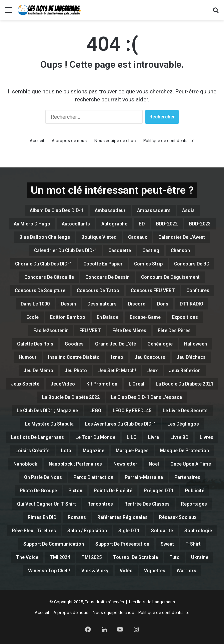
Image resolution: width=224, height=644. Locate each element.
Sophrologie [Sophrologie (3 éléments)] (198, 531)
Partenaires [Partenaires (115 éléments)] (187, 477)
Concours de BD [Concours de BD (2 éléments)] (192, 264)
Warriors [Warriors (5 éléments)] (186, 571)
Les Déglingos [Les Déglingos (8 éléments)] (183, 424)
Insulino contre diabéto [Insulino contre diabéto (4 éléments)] (74, 357)
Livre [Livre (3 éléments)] (153, 437)
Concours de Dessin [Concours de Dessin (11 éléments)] (107, 277)
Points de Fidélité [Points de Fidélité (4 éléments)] (113, 491)
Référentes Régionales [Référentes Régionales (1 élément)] (122, 517)
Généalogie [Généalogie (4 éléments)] (160, 344)
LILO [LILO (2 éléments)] (132, 437)
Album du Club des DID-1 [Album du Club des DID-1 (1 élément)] (56, 210)
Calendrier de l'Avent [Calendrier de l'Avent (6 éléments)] (182, 237)
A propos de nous (69, 141)
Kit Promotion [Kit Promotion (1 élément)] (102, 384)
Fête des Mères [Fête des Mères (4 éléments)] (129, 331)
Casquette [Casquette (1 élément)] (120, 250)
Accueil (37, 141)
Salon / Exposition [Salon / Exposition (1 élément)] (87, 531)
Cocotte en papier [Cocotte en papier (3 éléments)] (103, 264)
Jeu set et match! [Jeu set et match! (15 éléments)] (117, 371)
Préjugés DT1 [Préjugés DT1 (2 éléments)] (159, 491)
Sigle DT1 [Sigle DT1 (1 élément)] (129, 531)
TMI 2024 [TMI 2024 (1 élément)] (60, 557)
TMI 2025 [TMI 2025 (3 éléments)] (91, 557)
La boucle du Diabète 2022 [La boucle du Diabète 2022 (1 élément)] (71, 397)
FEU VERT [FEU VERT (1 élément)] (90, 331)
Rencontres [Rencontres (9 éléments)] (100, 504)
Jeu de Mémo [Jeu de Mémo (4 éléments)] (38, 371)
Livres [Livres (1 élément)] (206, 437)
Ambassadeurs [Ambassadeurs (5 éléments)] (154, 210)
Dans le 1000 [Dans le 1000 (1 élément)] (35, 304)
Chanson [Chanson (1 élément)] (180, 250)
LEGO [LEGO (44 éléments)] (95, 411)
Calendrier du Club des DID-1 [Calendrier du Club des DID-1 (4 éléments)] (65, 250)
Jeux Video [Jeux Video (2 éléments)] (63, 384)
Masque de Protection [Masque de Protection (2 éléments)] (184, 451)
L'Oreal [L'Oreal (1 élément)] (136, 384)
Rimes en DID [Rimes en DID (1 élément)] (42, 517)
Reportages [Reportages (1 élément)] (194, 504)
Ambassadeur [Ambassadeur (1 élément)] (110, 210)
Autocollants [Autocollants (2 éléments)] (76, 224)
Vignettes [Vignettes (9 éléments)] (155, 571)
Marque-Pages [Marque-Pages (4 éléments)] (132, 451)
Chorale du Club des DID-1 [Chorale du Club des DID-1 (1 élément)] (43, 264)
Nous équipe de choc (115, 141)
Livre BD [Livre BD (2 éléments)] (179, 437)
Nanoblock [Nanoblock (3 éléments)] (25, 464)
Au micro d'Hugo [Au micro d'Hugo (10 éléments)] (32, 224)
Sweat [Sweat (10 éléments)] (167, 544)
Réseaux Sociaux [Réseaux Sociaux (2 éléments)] (178, 517)
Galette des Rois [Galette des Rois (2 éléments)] (35, 344)
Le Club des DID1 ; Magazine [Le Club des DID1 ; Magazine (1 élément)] (47, 411)
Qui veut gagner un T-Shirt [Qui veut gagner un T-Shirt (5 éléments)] (46, 504)
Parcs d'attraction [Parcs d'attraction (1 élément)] (93, 477)
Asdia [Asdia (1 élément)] (188, 210)
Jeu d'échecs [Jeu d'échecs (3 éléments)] (191, 357)
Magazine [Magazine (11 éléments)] (93, 451)
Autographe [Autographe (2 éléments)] (114, 224)
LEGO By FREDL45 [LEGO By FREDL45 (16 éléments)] (132, 411)
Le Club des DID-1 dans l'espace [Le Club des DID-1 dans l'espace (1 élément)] (146, 397)
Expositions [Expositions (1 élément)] (185, 317)
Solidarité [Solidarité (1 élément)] (162, 531)
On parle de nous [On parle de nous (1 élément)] (43, 477)
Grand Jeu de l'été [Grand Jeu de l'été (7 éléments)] (115, 344)
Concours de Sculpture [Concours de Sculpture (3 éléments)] (40, 290)
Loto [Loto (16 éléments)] (66, 451)
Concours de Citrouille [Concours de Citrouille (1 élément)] (49, 277)
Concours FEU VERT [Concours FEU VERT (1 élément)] (153, 290)
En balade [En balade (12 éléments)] (107, 317)
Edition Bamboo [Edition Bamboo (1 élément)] (68, 317)
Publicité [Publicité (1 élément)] (195, 491)
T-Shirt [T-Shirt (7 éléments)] (193, 544)
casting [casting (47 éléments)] (151, 250)
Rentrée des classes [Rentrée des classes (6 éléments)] (147, 504)
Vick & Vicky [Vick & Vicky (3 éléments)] (95, 571)
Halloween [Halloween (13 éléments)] (195, 344)
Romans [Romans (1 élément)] (77, 517)
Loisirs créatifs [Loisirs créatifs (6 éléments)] (32, 451)
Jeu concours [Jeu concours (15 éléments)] (150, 357)
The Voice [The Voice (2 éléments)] (27, 557)
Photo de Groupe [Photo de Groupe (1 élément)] (38, 491)
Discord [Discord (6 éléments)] (137, 304)
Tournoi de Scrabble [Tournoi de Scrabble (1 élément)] (135, 557)
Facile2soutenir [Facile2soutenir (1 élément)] (51, 331)
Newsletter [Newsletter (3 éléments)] (125, 464)
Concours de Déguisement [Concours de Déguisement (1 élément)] (170, 277)
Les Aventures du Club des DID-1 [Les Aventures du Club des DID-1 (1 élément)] (120, 424)
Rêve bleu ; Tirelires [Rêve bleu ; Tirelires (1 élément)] (34, 531)
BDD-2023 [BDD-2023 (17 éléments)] (200, 224)
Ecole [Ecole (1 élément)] (32, 317)
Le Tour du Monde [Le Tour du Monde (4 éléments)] (95, 437)
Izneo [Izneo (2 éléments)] (117, 357)
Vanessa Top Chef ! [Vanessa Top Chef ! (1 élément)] (49, 571)
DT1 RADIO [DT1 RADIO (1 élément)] (191, 304)
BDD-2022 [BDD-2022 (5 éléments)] (167, 224)
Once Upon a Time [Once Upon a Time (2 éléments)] (191, 464)
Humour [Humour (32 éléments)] (28, 357)
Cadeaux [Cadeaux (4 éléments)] (137, 237)
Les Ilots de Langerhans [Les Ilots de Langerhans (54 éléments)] (37, 437)
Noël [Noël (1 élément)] (154, 464)
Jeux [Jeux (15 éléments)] (152, 371)
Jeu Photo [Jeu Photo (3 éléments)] (76, 371)
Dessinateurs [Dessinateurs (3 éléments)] (102, 304)
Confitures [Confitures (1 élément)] (198, 290)
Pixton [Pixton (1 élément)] (75, 491)
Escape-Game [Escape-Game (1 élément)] (145, 317)
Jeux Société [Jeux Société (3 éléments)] (25, 384)
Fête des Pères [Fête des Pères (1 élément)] (174, 331)
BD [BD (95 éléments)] (142, 224)
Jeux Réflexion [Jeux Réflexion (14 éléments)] (185, 371)
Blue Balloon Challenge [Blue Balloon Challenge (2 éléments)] (45, 237)
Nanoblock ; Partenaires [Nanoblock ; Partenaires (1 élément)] (75, 464)
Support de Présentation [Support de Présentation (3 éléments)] (122, 544)
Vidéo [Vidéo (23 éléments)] (126, 571)
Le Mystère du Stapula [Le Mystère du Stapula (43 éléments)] (49, 424)
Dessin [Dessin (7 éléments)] (68, 304)
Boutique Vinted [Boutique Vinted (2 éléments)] (99, 237)
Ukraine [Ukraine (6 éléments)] (200, 557)
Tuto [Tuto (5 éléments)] (174, 557)
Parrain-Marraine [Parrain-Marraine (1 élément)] (144, 477)
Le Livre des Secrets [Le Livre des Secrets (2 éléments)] (185, 411)
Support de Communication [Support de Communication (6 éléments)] (54, 544)
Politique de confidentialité (169, 141)
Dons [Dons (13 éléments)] (163, 304)
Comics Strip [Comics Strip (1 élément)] (148, 264)
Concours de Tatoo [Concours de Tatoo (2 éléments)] (98, 290)
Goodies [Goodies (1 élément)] (74, 344)
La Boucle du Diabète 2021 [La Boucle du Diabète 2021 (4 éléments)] (184, 384)
